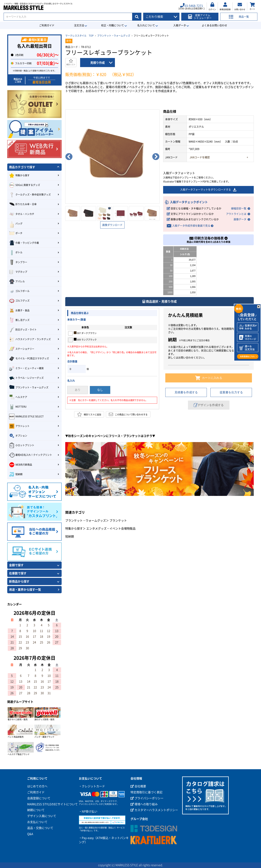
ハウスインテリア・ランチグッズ (30, 339)
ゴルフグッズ (19, 301)
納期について (36, 810)
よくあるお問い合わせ (214, 25)
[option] (112, 157)
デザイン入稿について (42, 816)
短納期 (70, 536)
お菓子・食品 (19, 310)
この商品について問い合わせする (128, 414)
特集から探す (74, 529)
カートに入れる (209, 378)
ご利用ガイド (47, 25)
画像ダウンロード (112, 225)
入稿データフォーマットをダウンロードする (208, 190)
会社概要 (138, 786)
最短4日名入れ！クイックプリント (31, 455)
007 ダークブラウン (85, 333)
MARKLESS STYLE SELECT (26, 417)
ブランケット (118, 521)
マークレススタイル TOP (79, 36)
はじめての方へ (37, 786)
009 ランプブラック (85, 339)
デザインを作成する (209, 405)
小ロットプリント (22, 445)
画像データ (240, 219)
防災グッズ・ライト (23, 330)
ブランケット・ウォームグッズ (114, 36)
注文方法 (79, 25)
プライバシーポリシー (147, 798)
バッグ (16, 224)
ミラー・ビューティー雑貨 (26, 368)
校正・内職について (113, 25)
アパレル (17, 281)
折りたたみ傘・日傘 (23, 204)
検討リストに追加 (89, 414)
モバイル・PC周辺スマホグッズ (29, 359)
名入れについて (146, 25)
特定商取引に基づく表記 (146, 792)
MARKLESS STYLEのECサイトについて (52, 804)
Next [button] (156, 157)
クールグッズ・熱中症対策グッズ (30, 195)
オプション (18, 436)
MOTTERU (18, 407)
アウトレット (19, 426)
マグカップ (18, 272)
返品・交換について (40, 828)
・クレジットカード (92, 786)
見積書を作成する (186, 392)
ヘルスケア (18, 397)
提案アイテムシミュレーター (200, 17)
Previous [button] (69, 157)
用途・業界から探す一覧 (25, 590)
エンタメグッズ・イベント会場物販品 (111, 529)
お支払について (37, 822)
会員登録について (39, 798)
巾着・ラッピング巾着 (24, 243)
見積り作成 (98, 63)
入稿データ (180, 25)
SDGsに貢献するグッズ (25, 185)
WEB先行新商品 (21, 465)
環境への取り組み (144, 804)
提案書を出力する (231, 392)
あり (78, 390)
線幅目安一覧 (239, 208)
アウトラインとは (236, 214)
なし (100, 390)
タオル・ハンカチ (22, 214)
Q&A (30, 834)
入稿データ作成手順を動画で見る (191, 226)
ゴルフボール (19, 291)
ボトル (16, 253)
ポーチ (16, 233)
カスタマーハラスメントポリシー (154, 810)
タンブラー (18, 262)
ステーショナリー (22, 349)
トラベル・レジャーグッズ (26, 378)
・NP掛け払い (88, 811)
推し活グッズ (19, 320)
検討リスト (71, 62)
